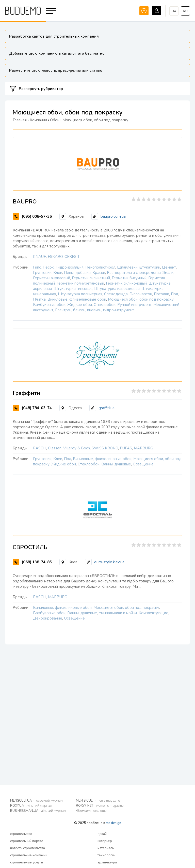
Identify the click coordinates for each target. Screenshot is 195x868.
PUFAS (126, 448)
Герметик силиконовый (126, 283)
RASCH (40, 448)
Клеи (58, 273)
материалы (106, 848)
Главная (20, 120)
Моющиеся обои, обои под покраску (141, 299)
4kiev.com (94, 811)
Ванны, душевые (116, 464)
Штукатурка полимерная (80, 294)
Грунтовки (42, 273)
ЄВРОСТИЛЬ (30, 547)
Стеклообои (105, 305)
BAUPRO (25, 202)
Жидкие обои (80, 305)
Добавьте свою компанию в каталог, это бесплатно (57, 53)
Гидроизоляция (70, 267)
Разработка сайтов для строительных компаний (54, 36)
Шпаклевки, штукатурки (139, 267)
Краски (99, 273)
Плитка (39, 299)
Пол (174, 294)
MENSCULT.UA (36, 801)
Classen (55, 448)
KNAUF (39, 257)
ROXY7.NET (100, 806)
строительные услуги (27, 862)
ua (174, 11)
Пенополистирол (100, 267)
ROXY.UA (31, 806)
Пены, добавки (77, 273)
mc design (113, 823)
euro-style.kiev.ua (109, 562)
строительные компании (29, 855)
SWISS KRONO (105, 448)
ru (185, 11)
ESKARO (55, 257)
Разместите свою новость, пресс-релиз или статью (56, 70)
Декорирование (48, 618)
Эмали (168, 273)
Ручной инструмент (134, 305)
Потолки (161, 294)
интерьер (105, 841)
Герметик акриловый (52, 278)
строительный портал (27, 841)
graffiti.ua (107, 408)
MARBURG (143, 448)
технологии (107, 855)
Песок (48, 267)
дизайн (103, 834)
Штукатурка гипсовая (73, 289)
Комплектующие (153, 613)
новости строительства (28, 848)
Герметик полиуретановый (80, 283)
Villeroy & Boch (77, 448)
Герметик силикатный (91, 278)
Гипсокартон (141, 294)
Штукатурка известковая (117, 289)
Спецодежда (116, 294)
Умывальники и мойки (118, 613)
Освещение (143, 464)
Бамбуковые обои (49, 305)
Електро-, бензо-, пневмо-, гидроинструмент (95, 310)
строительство (21, 834)
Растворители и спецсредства (134, 273)
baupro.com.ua (113, 216)
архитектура (107, 862)
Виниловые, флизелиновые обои (77, 299)
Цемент (169, 267)
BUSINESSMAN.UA (38, 811)
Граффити (27, 393)
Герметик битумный (129, 278)
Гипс (37, 267)
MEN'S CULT (98, 801)
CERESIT (72, 257)
